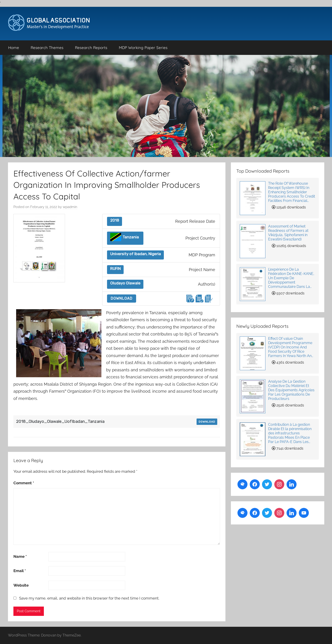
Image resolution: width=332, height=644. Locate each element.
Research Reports (91, 48)
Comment (24, 483)
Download (122, 298)
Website (21, 585)
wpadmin (70, 207)
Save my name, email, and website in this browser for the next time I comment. (89, 598)
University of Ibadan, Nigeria (136, 254)
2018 (115, 220)
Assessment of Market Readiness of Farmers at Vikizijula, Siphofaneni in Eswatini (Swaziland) (288, 233)
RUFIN (115, 269)
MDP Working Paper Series (143, 48)
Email (20, 571)
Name (20, 556)
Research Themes (47, 48)
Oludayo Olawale (125, 283)
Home (14, 48)
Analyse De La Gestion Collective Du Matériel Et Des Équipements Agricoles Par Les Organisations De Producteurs (291, 390)
